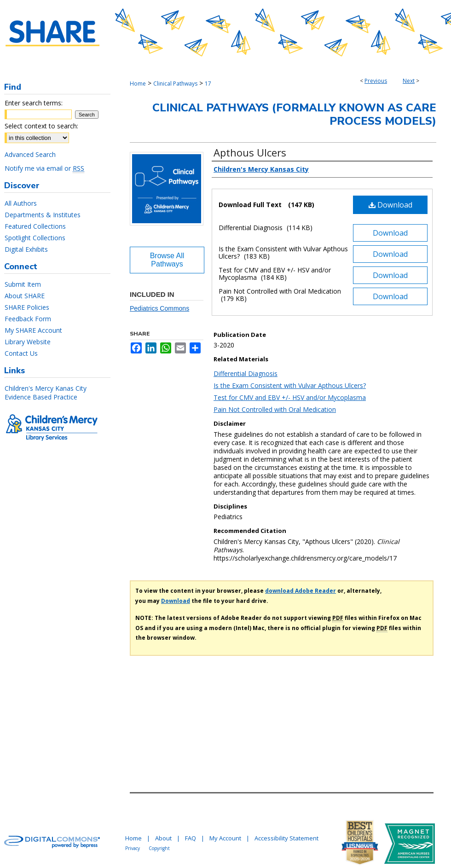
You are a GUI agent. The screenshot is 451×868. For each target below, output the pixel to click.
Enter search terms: (34, 103)
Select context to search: (41, 126)
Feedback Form (28, 319)
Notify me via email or (44, 168)
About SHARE (25, 296)
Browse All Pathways (167, 260)
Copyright (159, 848)
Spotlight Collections (35, 238)
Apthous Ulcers (250, 152)
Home (138, 84)
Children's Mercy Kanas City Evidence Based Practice (46, 393)
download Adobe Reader (301, 591)
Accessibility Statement (286, 838)
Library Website (28, 342)
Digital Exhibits (26, 249)
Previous (376, 81)
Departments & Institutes (43, 215)
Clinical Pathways (175, 84)
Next (409, 81)
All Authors (21, 203)
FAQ (191, 838)
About (163, 838)
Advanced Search (30, 154)
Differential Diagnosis (246, 373)
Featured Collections (35, 226)
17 (208, 84)
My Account (225, 838)
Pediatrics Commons (159, 308)
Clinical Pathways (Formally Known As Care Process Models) (294, 114)
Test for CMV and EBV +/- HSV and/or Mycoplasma (290, 397)
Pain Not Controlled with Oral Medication (275, 409)
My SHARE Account (33, 330)
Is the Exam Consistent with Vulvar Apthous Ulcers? (290, 385)
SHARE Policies (27, 307)
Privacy (133, 848)
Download (390, 205)
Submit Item (23, 284)
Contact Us (21, 353)
